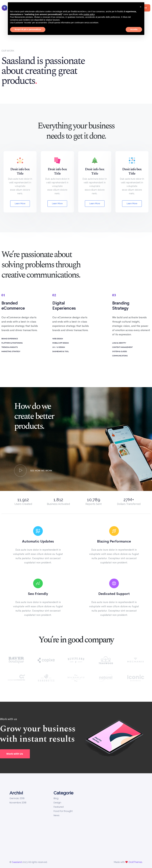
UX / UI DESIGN (59, 347)
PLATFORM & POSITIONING (12, 343)
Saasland (17, 862)
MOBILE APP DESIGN (61, 343)
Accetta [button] (134, 29)
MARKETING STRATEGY (11, 351)
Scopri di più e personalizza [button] (28, 29)
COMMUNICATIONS (120, 356)
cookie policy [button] (89, 14)
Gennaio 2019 (17, 798)
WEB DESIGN (58, 339)
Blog (56, 798)
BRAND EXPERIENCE (10, 339)
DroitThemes (135, 862)
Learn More (20, 204)
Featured (59, 807)
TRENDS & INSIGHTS (10, 347)
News (57, 815)
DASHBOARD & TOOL (61, 351)
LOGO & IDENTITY (119, 343)
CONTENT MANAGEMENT (122, 347)
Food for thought (63, 811)
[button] (15, 754)
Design (57, 803)
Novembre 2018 (18, 803)
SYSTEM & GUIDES (120, 351)
